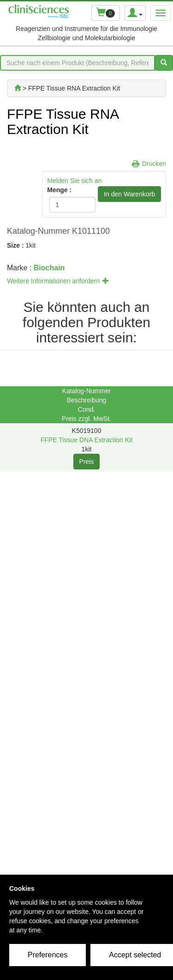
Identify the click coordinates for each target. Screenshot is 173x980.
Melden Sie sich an (74, 181)
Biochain (49, 268)
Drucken (154, 164)
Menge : (59, 190)
